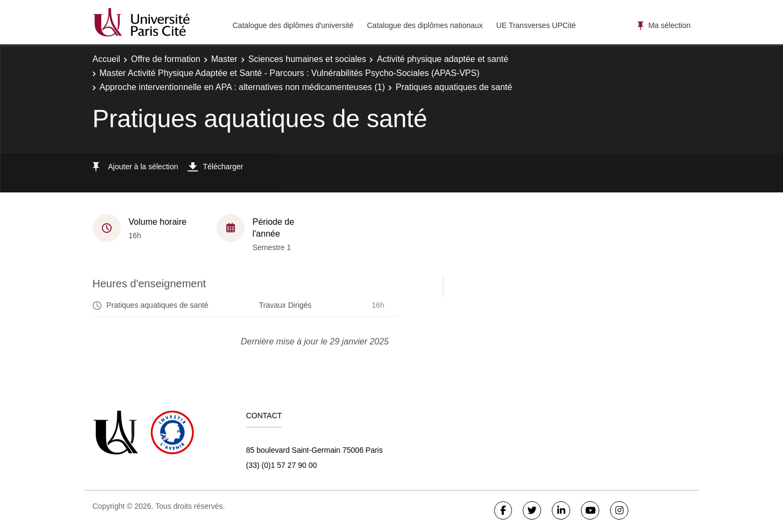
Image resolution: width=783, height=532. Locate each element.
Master (224, 59)
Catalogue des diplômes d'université (293, 25)
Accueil (107, 59)
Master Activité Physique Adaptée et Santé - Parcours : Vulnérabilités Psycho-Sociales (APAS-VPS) (290, 73)
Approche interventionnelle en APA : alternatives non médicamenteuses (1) (242, 87)
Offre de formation (166, 59)
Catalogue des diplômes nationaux (425, 25)
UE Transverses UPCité (536, 25)
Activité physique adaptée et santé (442, 59)
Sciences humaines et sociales (307, 59)
